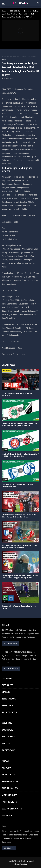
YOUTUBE (7, 730)
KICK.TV (24, 57)
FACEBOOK (8, 750)
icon (21, 379)
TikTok (6, 743)
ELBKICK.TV (15, 11)
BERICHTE (7, 685)
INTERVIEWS (9, 699)
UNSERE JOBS (9, 848)
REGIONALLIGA (7, 370)
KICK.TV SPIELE (32, 57)
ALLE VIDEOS (9, 712)
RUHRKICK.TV (10, 802)
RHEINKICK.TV (10, 788)
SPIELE (4, 60)
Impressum (29, 861)
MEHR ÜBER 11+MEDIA (11, 669)
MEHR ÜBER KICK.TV (10, 643)
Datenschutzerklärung (20, 864)
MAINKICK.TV (9, 795)
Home (4, 11)
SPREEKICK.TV (10, 781)
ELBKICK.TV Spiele (15, 57)
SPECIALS (7, 706)
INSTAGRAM (9, 737)
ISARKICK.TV (9, 815)
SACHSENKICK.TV (12, 809)
